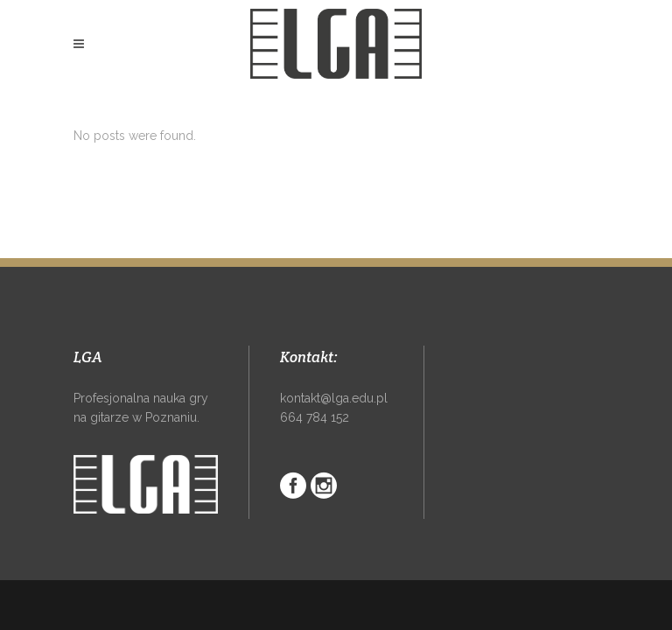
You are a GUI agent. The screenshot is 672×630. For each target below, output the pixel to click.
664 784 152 (315, 417)
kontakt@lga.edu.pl (334, 398)
